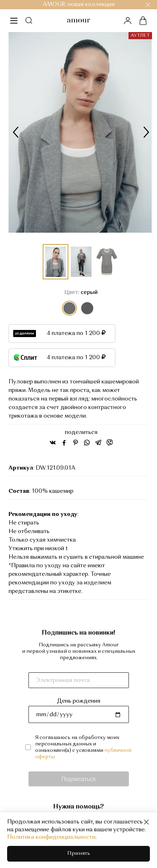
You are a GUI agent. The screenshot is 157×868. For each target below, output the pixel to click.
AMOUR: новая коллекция (79, 5)
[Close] (146, 822)
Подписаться (79, 779)
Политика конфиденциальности (51, 837)
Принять (79, 854)
